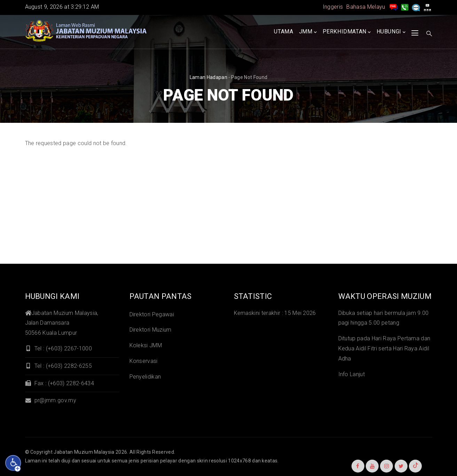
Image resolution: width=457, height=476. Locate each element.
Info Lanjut (352, 374)
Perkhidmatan (347, 32)
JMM (308, 32)
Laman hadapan (208, 77)
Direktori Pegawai (152, 314)
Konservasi (144, 361)
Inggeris (333, 7)
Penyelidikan (145, 377)
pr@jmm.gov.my (51, 400)
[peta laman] (427, 7)
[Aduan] (416, 7)
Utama (283, 31)
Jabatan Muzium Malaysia (84, 452)
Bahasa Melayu (366, 7)
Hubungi (391, 32)
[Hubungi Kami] (405, 7)
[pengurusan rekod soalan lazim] (394, 7)
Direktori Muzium (151, 330)
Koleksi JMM (146, 345)
